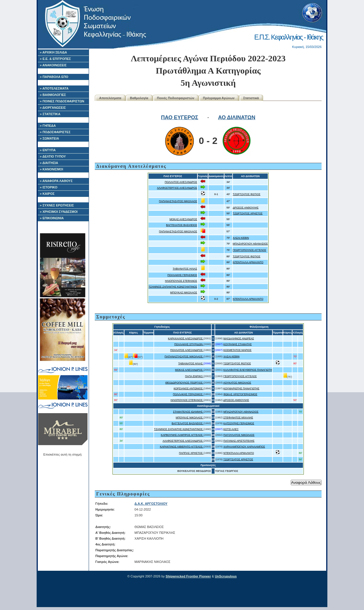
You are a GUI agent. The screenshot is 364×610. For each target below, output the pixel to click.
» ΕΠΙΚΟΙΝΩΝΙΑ (52, 218)
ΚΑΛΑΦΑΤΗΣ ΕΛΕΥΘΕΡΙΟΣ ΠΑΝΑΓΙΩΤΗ (248, 370)
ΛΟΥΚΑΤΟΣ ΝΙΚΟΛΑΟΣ (237, 383)
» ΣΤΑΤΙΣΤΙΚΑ (50, 114)
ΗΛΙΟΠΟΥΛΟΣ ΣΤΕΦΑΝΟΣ (181, 281)
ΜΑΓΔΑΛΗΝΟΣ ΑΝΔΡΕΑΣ (239, 338)
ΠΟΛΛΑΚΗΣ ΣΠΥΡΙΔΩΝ (189, 344)
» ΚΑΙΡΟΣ (47, 194)
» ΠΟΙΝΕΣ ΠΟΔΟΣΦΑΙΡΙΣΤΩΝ (62, 101)
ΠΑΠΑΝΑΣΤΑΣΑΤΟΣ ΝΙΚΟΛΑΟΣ (178, 201)
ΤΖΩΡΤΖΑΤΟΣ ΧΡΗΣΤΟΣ (248, 213)
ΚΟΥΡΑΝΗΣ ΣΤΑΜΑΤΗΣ (238, 344)
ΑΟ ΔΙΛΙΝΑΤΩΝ (237, 117)
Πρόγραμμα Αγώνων (219, 98)
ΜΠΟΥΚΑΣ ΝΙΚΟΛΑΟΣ (184, 292)
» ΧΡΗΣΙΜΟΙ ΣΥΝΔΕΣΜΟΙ (59, 212)
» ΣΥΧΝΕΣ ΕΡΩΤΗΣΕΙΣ (57, 205)
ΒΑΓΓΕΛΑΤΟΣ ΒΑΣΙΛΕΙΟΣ (182, 225)
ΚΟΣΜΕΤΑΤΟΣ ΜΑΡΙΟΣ (237, 350)
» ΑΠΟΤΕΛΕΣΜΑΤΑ (54, 88)
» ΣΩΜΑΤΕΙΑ (49, 138)
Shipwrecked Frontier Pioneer (188, 576)
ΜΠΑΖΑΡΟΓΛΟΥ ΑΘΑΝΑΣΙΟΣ (250, 244)
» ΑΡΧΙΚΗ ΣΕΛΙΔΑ (53, 52)
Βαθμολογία (139, 98)
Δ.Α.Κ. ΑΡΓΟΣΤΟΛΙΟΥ (151, 504)
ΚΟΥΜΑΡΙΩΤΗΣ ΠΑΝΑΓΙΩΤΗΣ (241, 388)
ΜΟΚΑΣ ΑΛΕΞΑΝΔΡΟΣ (183, 219)
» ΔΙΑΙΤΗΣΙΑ (49, 163)
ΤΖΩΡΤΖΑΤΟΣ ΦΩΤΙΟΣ (247, 194)
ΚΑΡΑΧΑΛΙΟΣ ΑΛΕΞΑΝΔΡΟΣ (186, 338)
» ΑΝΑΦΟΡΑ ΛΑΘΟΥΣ (56, 181)
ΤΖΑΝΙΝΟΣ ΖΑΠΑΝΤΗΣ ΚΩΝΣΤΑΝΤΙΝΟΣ (173, 287)
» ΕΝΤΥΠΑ (48, 150)
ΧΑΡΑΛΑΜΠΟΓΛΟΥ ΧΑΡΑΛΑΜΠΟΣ (244, 447)
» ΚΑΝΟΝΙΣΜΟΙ (51, 169)
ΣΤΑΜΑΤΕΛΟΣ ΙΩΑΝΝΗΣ (188, 412)
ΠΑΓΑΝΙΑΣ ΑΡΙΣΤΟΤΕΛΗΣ (239, 441)
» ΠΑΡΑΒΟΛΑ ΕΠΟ (54, 77)
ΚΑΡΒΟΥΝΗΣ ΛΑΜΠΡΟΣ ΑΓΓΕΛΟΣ (182, 435)
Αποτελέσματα (110, 98)
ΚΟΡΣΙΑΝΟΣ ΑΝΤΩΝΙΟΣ (189, 388)
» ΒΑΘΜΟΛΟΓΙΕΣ (53, 95)
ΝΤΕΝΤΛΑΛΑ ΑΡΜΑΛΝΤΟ (248, 262)
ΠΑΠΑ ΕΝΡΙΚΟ (194, 376)
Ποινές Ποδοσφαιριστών (176, 98)
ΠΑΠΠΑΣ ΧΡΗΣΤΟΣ (191, 453)
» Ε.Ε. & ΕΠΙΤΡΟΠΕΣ (55, 59)
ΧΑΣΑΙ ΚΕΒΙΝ (241, 238)
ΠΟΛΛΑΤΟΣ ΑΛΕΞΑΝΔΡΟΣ (181, 182)
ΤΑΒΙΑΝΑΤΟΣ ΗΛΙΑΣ (185, 269)
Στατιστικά (251, 98)
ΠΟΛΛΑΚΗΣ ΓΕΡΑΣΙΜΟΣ (182, 275)
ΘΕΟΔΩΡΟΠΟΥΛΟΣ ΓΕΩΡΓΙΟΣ (184, 383)
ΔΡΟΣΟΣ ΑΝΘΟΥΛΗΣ (246, 208)
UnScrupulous (226, 576)
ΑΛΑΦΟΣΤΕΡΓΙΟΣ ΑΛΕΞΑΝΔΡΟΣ (177, 188)
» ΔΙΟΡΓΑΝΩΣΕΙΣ (53, 108)
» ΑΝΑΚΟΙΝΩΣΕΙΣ (53, 65)
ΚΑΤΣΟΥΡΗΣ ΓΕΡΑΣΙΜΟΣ (239, 423)
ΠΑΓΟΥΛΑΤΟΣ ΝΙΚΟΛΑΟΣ (239, 435)
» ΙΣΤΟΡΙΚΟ (49, 187)
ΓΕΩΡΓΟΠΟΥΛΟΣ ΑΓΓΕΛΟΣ (250, 250)
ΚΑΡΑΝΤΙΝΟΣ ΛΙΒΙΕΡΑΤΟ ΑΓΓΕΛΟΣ (182, 447)
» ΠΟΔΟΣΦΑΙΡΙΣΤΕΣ (55, 132)
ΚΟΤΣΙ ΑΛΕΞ (231, 429)
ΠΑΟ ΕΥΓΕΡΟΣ (180, 117)
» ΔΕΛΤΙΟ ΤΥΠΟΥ (53, 156)
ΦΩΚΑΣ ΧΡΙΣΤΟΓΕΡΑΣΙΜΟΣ (240, 394)
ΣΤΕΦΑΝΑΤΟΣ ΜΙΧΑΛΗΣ (238, 418)
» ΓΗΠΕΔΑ (48, 126)
